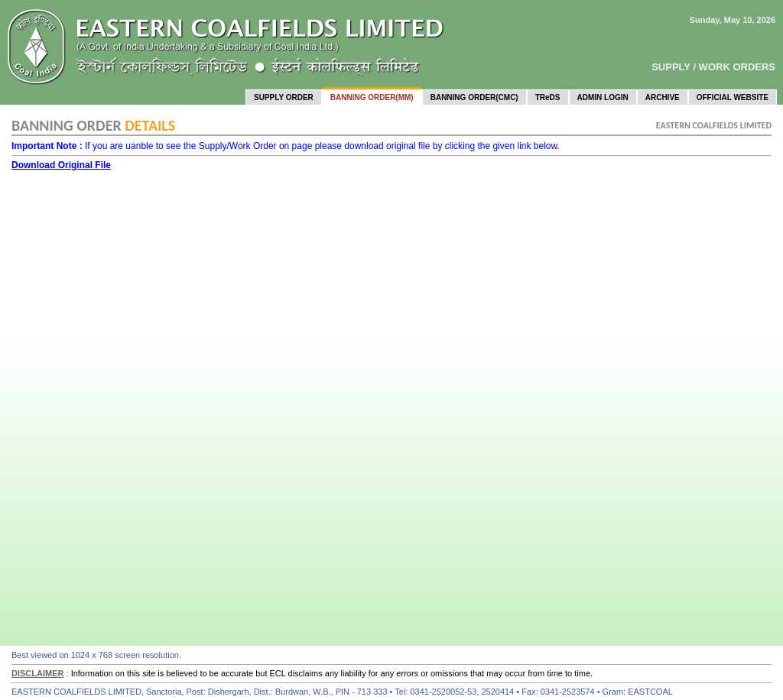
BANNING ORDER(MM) (372, 97)
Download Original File (61, 165)
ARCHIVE (663, 97)
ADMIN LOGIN (603, 97)
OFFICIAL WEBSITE (733, 97)
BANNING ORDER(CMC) (474, 97)
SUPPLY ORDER (284, 97)
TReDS (548, 97)
